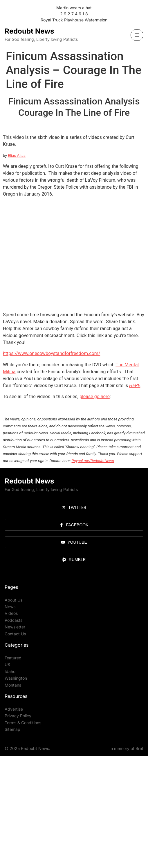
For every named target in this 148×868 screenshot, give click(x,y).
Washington (16, 678)
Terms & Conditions (23, 723)
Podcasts (13, 620)
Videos (11, 613)
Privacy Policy (18, 716)
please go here (95, 397)
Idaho (10, 671)
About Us (13, 600)
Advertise (14, 709)
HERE (135, 386)
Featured (13, 658)
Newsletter (15, 627)
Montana (13, 685)
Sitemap (12, 729)
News (10, 607)
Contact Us (15, 634)
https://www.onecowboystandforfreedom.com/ (52, 353)
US (7, 664)
